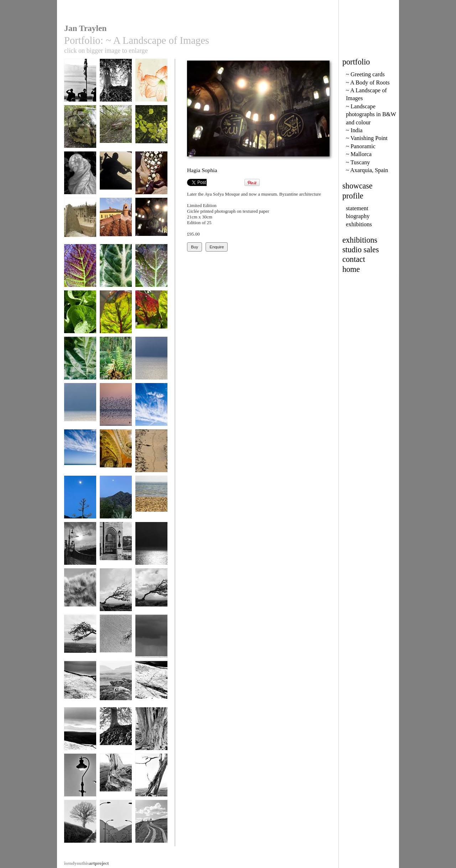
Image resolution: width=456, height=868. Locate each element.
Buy (195, 247)
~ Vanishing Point (367, 138)
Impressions (151, 454)
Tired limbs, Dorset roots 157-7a (116, 784)
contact (354, 259)
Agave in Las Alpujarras (116, 503)
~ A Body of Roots (368, 82)
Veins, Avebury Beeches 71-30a (116, 86)
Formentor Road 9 (116, 825)
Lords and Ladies (116, 269)
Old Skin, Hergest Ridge (151, 735)
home (351, 269)
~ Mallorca (359, 154)
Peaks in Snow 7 (80, 732)
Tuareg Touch (151, 176)
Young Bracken (116, 361)
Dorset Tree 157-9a (151, 781)
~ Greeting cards (365, 74)
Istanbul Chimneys (116, 223)
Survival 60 (151, 593)
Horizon (151, 500)
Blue (151, 408)
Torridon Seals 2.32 (116, 688)
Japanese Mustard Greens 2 (151, 271)
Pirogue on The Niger (116, 179)
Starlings (116, 408)
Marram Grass (80, 593)
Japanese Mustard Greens (80, 271)
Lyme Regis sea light (80, 781)
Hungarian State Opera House (116, 457)
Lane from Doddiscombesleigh (81, 827)
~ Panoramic (361, 146)
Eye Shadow (116, 639)
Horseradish (80, 315)
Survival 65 (80, 639)
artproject (86, 863)
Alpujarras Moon (80, 500)
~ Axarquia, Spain (367, 170)
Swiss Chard (116, 315)
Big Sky (80, 454)
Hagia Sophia (151, 223)
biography (358, 216)
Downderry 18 (151, 639)
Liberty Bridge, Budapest (80, 549)
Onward (151, 825)
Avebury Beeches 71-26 (116, 735)
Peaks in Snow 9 (151, 686)
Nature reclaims (80, 130)
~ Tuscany (358, 162)
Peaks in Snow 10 (80, 686)
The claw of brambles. (116, 132)
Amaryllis (151, 84)
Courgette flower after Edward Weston (80, 181)
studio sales (361, 250)
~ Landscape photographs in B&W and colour (371, 114)
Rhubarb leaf (80, 361)
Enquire (217, 247)
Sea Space (151, 361)
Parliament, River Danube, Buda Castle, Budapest (116, 552)
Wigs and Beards (80, 84)
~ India (354, 130)
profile (353, 196)
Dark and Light (151, 547)
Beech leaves (151, 130)
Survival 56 (116, 593)
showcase (357, 186)
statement (357, 208)
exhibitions (359, 224)
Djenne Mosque (80, 223)
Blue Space (80, 408)
